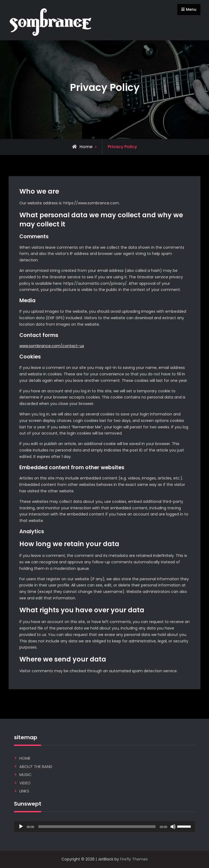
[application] (105, 827)
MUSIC (26, 775)
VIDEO (25, 783)
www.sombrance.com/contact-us (52, 346)
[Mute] (173, 827)
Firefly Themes (134, 859)
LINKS (24, 791)
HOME (25, 758)
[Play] (21, 827)
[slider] (97, 827)
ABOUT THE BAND (36, 766)
